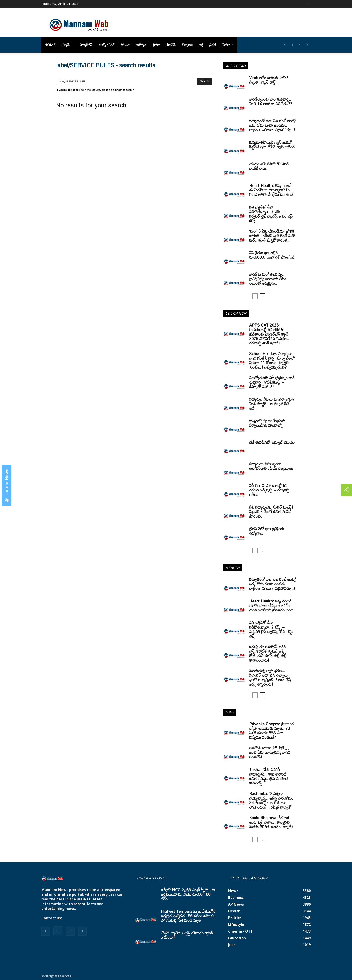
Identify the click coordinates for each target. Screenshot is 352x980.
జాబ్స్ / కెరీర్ (107, 45)
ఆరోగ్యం (141, 45)
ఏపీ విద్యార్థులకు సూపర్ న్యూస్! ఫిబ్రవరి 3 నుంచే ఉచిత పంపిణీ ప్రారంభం (271, 511)
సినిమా (125, 45)
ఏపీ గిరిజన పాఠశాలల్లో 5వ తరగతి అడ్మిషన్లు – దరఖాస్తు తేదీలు (269, 490)
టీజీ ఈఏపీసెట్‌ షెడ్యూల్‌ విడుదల (272, 442)
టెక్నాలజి (187, 45)
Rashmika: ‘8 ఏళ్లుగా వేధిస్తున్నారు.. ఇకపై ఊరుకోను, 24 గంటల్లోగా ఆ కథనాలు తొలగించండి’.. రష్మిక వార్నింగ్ (271, 800)
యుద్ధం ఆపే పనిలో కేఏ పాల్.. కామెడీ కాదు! (270, 166)
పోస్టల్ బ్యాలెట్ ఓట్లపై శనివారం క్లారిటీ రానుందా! (187, 935)
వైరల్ (213, 45)
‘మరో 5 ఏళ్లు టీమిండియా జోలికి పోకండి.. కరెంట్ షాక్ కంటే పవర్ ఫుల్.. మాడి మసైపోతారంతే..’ (272, 236)
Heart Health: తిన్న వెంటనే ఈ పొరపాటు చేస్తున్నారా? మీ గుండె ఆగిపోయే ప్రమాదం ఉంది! (272, 190)
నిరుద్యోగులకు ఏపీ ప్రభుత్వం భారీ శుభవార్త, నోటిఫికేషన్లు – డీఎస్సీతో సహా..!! (272, 382)
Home (50, 45)
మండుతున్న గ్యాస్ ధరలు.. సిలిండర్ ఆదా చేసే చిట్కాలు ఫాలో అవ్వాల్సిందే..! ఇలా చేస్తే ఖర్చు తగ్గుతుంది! (270, 677)
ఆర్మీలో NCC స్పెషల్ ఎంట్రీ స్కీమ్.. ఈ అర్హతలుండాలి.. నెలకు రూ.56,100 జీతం (188, 894)
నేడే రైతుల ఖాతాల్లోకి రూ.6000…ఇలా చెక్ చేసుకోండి (272, 255)
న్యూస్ (67, 45)
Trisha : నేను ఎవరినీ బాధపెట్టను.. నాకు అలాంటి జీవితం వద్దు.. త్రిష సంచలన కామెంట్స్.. (269, 776)
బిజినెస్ (171, 45)
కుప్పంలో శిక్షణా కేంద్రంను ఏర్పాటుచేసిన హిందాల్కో (267, 423)
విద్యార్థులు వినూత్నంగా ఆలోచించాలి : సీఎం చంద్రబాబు (271, 466)
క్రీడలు (156, 45)
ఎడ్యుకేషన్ (86, 45)
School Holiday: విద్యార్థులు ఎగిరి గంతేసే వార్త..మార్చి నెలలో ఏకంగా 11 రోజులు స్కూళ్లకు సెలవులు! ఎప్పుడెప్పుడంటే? (272, 360)
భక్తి (201, 45)
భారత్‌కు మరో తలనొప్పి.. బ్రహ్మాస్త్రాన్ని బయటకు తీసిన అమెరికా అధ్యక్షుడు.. (268, 279)
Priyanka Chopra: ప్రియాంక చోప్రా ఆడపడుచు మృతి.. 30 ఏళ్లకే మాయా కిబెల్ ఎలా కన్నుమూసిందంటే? (272, 731)
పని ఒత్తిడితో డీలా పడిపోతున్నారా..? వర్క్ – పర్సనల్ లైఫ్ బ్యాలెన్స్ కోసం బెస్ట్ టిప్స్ (271, 214)
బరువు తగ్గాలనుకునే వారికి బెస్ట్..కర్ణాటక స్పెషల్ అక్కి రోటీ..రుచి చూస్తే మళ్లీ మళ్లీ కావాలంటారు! (268, 653)
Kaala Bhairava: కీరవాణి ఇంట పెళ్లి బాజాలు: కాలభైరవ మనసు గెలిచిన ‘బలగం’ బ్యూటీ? (271, 822)
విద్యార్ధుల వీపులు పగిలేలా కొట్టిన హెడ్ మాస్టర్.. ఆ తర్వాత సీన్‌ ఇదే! (272, 404)
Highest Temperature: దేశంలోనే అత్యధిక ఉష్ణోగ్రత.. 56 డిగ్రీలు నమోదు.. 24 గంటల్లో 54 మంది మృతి (189, 916)
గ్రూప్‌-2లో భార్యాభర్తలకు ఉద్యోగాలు (267, 531)
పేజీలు (228, 45)
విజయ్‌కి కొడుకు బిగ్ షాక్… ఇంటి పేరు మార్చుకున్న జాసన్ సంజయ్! (270, 752)
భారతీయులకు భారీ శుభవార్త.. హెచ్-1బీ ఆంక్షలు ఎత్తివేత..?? (271, 101)
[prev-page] (255, 296)
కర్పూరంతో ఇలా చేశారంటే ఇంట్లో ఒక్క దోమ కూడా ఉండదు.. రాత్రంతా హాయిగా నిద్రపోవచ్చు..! (273, 125)
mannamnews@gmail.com (87, 918)
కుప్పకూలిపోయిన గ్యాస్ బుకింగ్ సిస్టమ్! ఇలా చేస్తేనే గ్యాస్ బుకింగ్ (272, 144)
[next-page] (262, 296)
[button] (307, 4)
